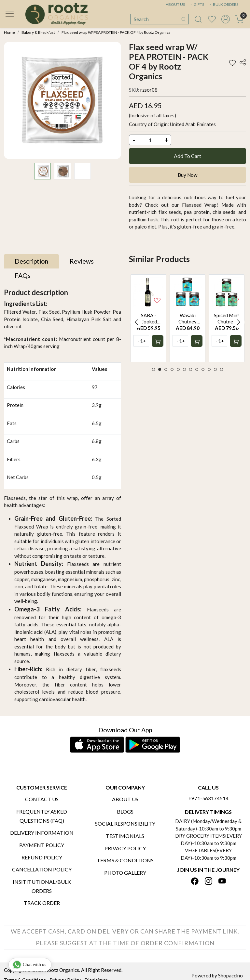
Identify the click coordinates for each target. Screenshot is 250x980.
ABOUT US (175, 4)
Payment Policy (42, 845)
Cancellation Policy (42, 869)
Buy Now (187, 175)
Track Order (42, 903)
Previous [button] (136, 322)
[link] (198, 19)
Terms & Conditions (125, 860)
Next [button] (239, 322)
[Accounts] (226, 19)
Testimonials (125, 836)
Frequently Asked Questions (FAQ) (42, 816)
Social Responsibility (125, 823)
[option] (148, 318)
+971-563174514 (208, 798)
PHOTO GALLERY (125, 873)
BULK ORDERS (223, 4)
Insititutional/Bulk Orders (42, 886)
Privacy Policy (125, 848)
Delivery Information (42, 833)
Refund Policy (42, 857)
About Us (125, 799)
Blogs (125, 811)
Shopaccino (230, 975)
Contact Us (42, 799)
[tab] (31, 261)
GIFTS (197, 4)
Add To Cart (187, 156)
